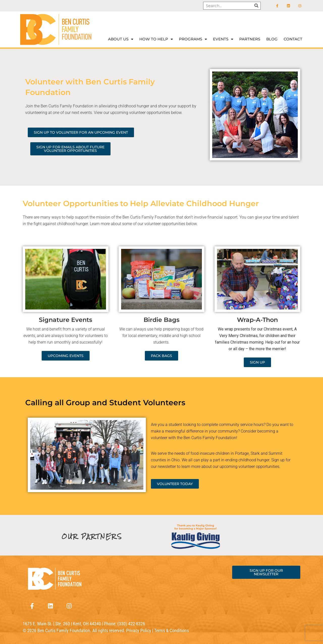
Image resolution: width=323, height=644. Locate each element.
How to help (156, 39)
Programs (193, 39)
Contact (293, 39)
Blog (272, 39)
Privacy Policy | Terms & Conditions (157, 630)
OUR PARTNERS (92, 536)
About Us (121, 39)
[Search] (257, 6)
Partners (250, 39)
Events (223, 39)
